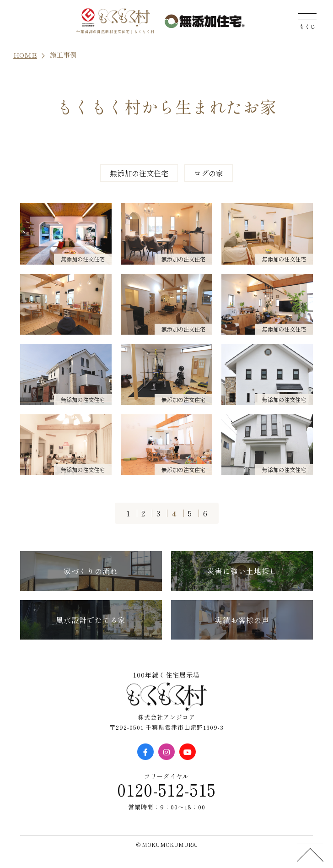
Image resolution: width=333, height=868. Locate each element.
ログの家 (209, 173)
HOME (25, 55)
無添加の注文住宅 (139, 173)
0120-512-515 (166, 789)
